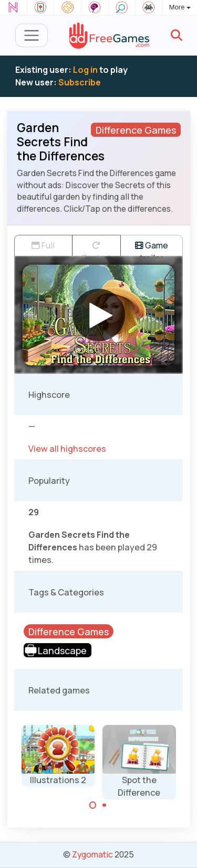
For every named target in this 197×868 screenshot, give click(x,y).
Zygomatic (92, 854)
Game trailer (152, 248)
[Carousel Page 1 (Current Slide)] (93, 805)
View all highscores (67, 449)
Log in (85, 70)
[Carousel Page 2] (105, 805)
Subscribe (80, 82)
